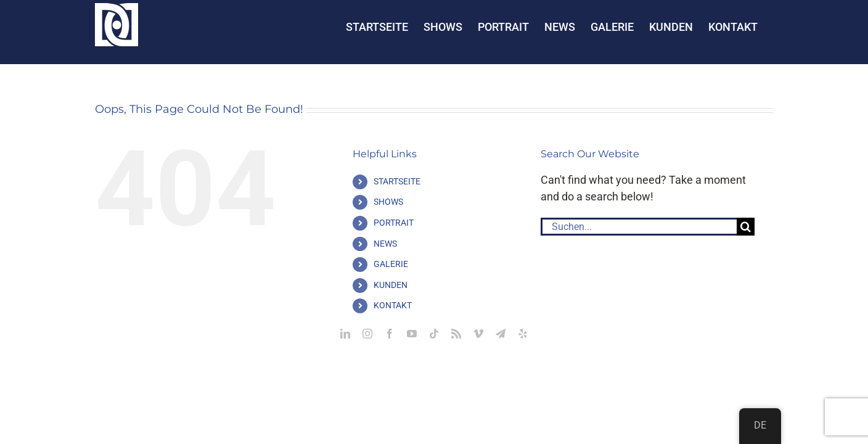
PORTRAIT (394, 223)
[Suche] (746, 227)
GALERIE (391, 264)
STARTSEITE (397, 181)
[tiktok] (434, 334)
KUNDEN (391, 285)
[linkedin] (345, 334)
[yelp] (523, 334)
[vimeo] (478, 334)
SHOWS (388, 202)
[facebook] (390, 334)
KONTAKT (393, 305)
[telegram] (501, 334)
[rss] (456, 334)
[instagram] (367, 334)
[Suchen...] (639, 227)
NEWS (385, 244)
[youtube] (412, 334)
